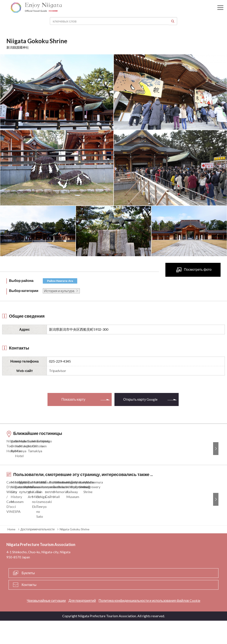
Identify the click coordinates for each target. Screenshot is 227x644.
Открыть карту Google (140, 399)
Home (11, 553)
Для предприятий (82, 624)
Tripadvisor (58, 371)
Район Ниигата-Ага (60, 281)
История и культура (59, 291)
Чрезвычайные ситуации (46, 624)
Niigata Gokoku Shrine (75, 553)
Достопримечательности (38, 553)
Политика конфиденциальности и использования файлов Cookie (149, 624)
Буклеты (28, 596)
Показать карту (73, 399)
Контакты (29, 608)
